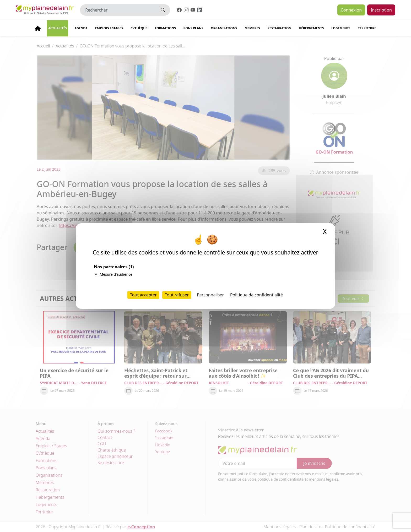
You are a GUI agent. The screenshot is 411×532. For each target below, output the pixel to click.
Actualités (58, 28)
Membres (252, 28)
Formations (165, 28)
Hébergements (311, 28)
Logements (341, 28)
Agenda (81, 28)
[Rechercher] (118, 10)
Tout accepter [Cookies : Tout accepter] (143, 295)
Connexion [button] (351, 10)
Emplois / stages (109, 28)
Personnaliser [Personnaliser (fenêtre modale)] (210, 295)
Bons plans (193, 28)
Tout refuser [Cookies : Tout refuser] (177, 295)
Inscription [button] (381, 10)
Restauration (279, 28)
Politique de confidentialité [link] (256, 295)
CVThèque (139, 28)
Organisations (224, 28)
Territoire (367, 28)
